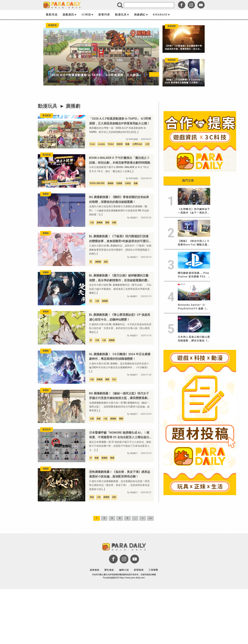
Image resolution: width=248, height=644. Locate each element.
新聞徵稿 (139, 570)
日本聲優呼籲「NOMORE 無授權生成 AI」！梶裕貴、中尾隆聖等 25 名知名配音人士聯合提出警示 (119, 435)
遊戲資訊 (70, 15)
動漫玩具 (122, 15)
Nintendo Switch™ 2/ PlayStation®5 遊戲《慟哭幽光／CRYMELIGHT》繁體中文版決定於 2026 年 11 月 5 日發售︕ (193, 307)
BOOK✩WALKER (97, 183)
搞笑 (106, 262)
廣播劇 (73, 106)
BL (91, 262)
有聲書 (119, 183)
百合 (114, 379)
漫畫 (136, 183)
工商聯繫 (153, 570)
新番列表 (104, 15)
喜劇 (99, 419)
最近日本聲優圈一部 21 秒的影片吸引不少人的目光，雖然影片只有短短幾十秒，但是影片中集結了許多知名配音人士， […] (120, 446)
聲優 (112, 458)
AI (91, 458)
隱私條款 (109, 570)
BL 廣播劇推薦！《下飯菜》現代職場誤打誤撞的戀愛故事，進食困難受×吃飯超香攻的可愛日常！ (119, 239)
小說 (92, 222)
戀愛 (107, 222)
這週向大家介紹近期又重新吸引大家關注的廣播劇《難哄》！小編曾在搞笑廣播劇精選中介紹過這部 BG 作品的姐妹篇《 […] (119, 210)
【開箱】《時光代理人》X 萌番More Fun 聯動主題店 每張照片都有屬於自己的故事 (194, 243)
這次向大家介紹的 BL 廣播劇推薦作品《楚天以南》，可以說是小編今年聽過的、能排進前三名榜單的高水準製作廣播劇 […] (120, 289)
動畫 (127, 144)
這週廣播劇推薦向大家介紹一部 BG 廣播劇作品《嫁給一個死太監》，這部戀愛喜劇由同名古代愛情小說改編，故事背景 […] (119, 407)
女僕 (147, 144)
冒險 (92, 497)
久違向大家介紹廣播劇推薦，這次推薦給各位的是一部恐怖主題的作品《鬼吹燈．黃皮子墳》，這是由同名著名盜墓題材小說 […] (119, 485)
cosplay (101, 144)
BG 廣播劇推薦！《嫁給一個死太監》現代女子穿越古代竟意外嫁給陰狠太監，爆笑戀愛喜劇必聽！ (120, 396)
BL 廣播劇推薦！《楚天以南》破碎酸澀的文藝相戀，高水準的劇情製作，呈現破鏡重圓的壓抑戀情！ (120, 278)
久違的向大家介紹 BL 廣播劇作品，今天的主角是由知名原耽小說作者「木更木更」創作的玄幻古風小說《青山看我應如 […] (120, 328)
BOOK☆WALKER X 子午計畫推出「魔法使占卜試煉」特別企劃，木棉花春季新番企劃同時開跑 (120, 160)
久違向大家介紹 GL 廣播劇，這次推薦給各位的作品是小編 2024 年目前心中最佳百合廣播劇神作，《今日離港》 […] (119, 368)
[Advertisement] (200, 570)
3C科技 (87, 15)
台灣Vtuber (137, 144)
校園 (114, 222)
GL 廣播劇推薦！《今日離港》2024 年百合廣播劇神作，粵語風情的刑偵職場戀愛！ (120, 357)
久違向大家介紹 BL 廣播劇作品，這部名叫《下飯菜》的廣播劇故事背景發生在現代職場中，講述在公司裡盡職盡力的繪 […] (120, 250)
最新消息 (52, 15)
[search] (149, 5)
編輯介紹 (124, 570)
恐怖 (114, 497)
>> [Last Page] (151, 518)
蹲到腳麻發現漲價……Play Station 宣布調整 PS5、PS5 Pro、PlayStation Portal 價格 (193, 275)
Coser (93, 144)
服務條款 (95, 570)
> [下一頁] (143, 518)
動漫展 (120, 144)
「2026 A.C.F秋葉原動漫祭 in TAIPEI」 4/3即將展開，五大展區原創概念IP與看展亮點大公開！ (120, 121)
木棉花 (128, 183)
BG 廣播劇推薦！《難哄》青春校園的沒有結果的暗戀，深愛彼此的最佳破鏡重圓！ (119, 199)
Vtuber (111, 144)
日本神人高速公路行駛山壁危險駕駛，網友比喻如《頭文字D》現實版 (194, 339)
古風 (97, 340)
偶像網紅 (141, 15)
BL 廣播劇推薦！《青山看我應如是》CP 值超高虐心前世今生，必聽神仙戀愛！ (120, 317)
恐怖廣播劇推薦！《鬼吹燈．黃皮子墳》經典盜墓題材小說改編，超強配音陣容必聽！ (120, 474)
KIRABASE (161, 15)
